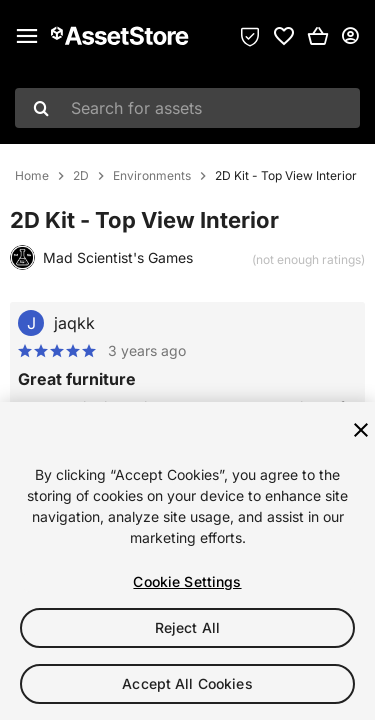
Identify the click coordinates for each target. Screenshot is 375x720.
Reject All (187, 627)
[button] (318, 36)
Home (32, 176)
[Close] (361, 430)
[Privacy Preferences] (250, 36)
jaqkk (74, 323)
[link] (284, 36)
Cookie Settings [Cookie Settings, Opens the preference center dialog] (187, 581)
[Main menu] (27, 36)
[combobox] (187, 108)
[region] (187, 561)
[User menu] (350, 36)
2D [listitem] (81, 176)
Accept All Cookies (187, 683)
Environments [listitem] (152, 176)
